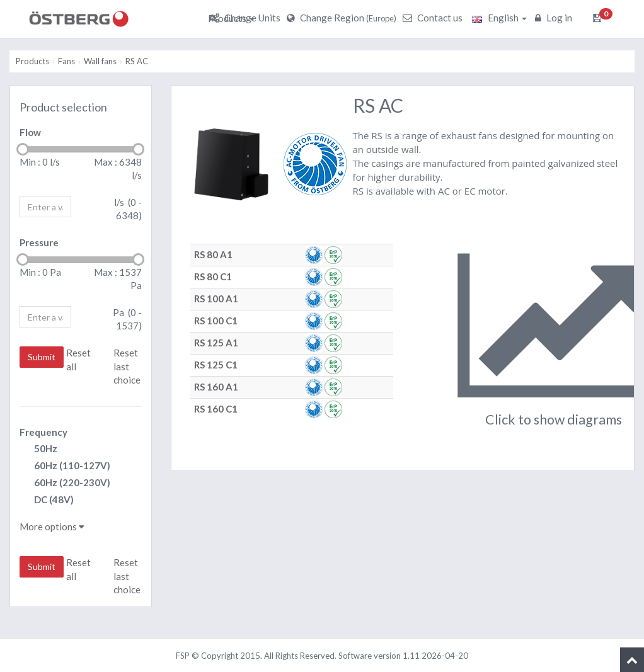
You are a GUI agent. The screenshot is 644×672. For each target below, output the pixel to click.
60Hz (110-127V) (65, 466)
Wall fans (100, 61)
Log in (555, 18)
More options (52, 527)
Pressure (39, 242)
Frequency (43, 432)
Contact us (434, 18)
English (499, 18)
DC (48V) (47, 500)
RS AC (137, 61)
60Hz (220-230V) (65, 483)
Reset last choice (127, 366)
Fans (66, 61)
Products (231, 18)
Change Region (343, 18)
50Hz (38, 449)
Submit (42, 357)
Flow (30, 132)
